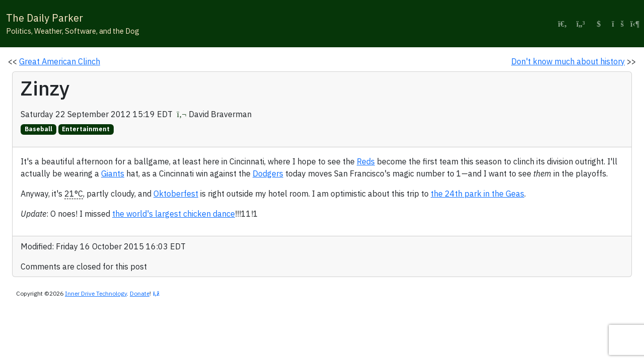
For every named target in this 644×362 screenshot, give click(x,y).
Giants (113, 173)
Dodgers (268, 173)
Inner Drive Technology (96, 293)
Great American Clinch (60, 61)
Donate (140, 293)
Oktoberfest (176, 194)
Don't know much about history (568, 61)
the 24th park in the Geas (477, 194)
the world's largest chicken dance (174, 214)
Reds (366, 161)
